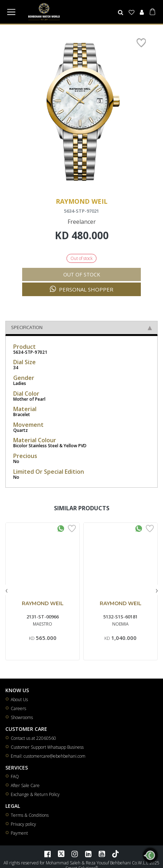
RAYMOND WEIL (43, 609)
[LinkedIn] (88, 859)
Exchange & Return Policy (35, 800)
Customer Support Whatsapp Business (47, 753)
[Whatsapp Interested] (61, 534)
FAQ (15, 782)
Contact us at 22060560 (33, 744)
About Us (19, 705)
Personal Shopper (81, 295)
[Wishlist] (132, 12)
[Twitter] (61, 859)
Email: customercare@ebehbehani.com (48, 762)
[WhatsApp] (150, 855)
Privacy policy (23, 830)
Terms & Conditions (30, 821)
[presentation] (6, 596)
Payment (19, 839)
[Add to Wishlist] (72, 534)
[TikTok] (115, 859)
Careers (18, 714)
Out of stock (82, 280)
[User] (142, 12)
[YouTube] (102, 859)
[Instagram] (75, 859)
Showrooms (22, 723)
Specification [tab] (81, 333)
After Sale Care (25, 791)
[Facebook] (48, 859)
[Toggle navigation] (11, 12)
